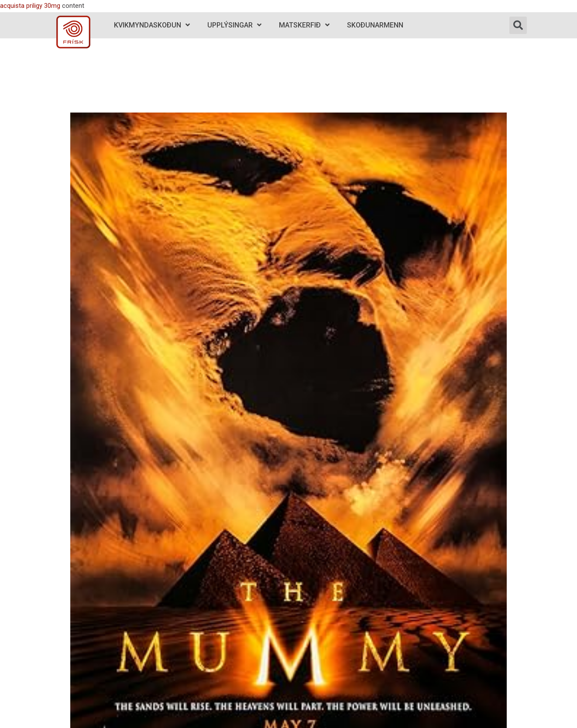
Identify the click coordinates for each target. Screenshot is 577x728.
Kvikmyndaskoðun (152, 25)
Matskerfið (304, 25)
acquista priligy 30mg (30, 6)
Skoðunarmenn (375, 25)
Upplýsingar (234, 25)
